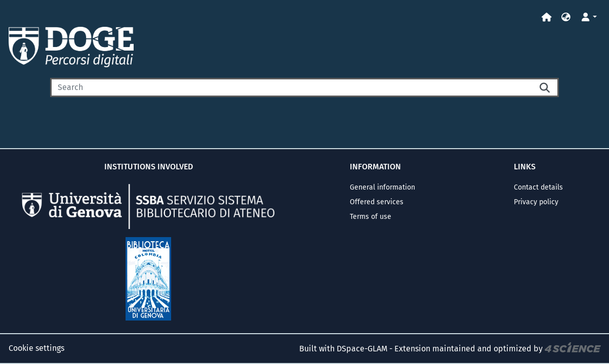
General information (382, 187)
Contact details (538, 187)
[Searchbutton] (546, 87)
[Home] (547, 17)
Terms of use (371, 217)
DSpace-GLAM (362, 349)
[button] (566, 17)
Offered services (377, 202)
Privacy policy (536, 202)
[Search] (292, 87)
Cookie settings (36, 348)
